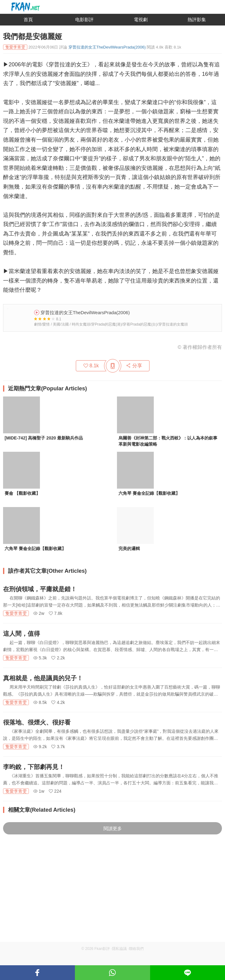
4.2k (58, 702)
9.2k (40, 747)
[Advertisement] (112, 899)
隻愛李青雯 (16, 613)
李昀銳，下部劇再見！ (34, 767)
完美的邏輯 (129, 549)
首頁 (28, 20)
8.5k (40, 702)
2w (39, 613)
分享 (134, 366)
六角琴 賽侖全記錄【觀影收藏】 (149, 493)
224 (55, 791)
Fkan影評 (102, 949)
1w (39, 791)
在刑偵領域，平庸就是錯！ (40, 589)
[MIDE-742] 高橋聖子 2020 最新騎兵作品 (44, 438)
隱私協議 (119, 949)
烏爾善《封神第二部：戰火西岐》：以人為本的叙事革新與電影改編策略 (168, 441)
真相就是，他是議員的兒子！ (43, 678)
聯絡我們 (136, 949)
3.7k (58, 747)
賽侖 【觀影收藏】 (22, 493)
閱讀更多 (113, 828)
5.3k (40, 658)
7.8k (56, 613)
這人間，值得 (21, 634)
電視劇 (141, 20)
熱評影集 (197, 20)
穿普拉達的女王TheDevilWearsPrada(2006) (107, 47)
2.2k (58, 658)
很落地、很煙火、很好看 (37, 722)
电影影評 (84, 20)
